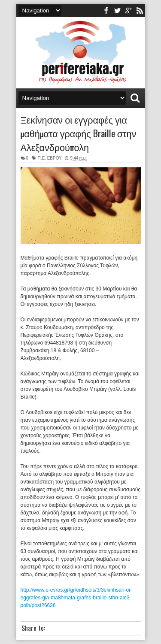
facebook (106, 11)
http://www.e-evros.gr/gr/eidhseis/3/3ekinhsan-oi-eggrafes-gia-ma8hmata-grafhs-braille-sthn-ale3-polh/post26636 (76, 598)
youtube (128, 11)
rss (140, 11)
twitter (117, 11)
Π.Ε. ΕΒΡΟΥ (49, 158)
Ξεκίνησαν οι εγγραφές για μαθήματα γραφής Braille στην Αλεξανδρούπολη (79, 133)
